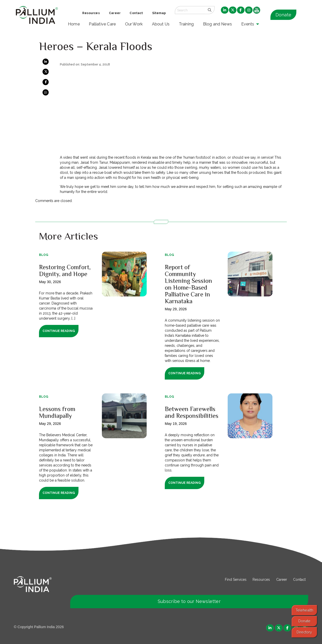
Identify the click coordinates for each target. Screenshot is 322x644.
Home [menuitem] (74, 24)
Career (282, 580)
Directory (304, 632)
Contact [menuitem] (136, 13)
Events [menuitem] (248, 24)
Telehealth (304, 610)
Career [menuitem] (115, 13)
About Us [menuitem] (161, 24)
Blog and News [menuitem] (217, 24)
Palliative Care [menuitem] (102, 24)
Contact (299, 580)
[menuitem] (225, 10)
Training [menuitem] (186, 24)
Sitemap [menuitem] (159, 13)
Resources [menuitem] (91, 13)
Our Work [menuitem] (134, 24)
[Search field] (190, 10)
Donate (283, 15)
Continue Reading (59, 331)
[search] (210, 10)
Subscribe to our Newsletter (189, 601)
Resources (261, 580)
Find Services (236, 580)
